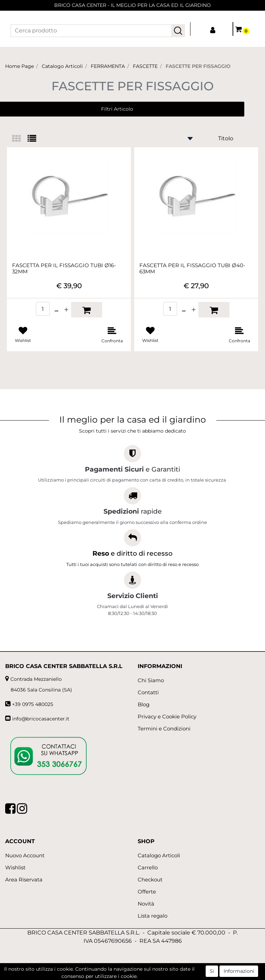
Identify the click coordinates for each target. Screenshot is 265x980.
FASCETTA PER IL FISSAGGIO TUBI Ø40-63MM (192, 269)
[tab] (20, 139)
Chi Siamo (151, 680)
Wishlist (15, 867)
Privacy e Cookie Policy (167, 716)
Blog (144, 704)
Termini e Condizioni (164, 729)
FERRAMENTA (108, 66)
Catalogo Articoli (62, 66)
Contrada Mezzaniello (36, 679)
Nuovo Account (25, 855)
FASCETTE (145, 66)
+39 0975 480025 (33, 704)
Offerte (147, 892)
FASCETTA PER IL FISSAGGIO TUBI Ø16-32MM (64, 269)
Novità (146, 904)
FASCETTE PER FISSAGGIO (198, 66)
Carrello (148, 867)
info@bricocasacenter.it (41, 719)
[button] (178, 31)
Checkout (150, 880)
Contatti (148, 692)
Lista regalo (153, 916)
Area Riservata (24, 880)
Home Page (19, 66)
